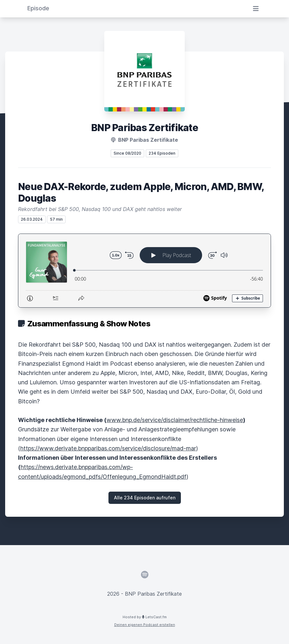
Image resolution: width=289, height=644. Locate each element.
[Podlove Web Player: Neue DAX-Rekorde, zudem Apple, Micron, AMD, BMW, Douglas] (144, 271)
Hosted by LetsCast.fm (145, 617)
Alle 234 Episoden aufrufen (145, 498)
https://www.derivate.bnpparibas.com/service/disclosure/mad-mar (108, 448)
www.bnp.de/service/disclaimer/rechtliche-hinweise (175, 420)
